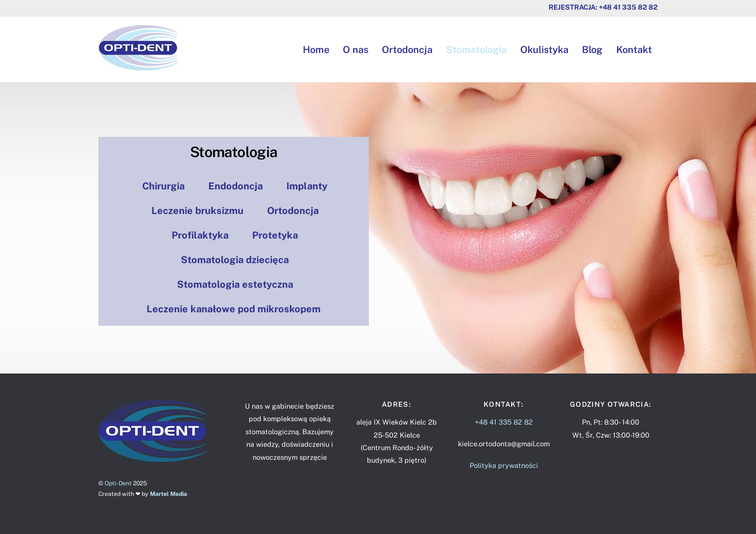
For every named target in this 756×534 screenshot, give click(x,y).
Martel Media (169, 494)
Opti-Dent (118, 483)
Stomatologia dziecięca (235, 260)
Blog (592, 50)
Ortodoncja (407, 50)
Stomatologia (476, 50)
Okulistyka (544, 50)
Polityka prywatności (504, 465)
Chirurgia (163, 186)
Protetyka (275, 235)
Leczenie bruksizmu (197, 211)
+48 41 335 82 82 (504, 422)
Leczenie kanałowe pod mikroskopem (234, 309)
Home (316, 50)
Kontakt (634, 50)
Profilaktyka (200, 235)
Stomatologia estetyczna (235, 284)
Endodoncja (236, 186)
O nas (356, 50)
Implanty (307, 186)
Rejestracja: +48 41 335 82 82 (603, 7)
